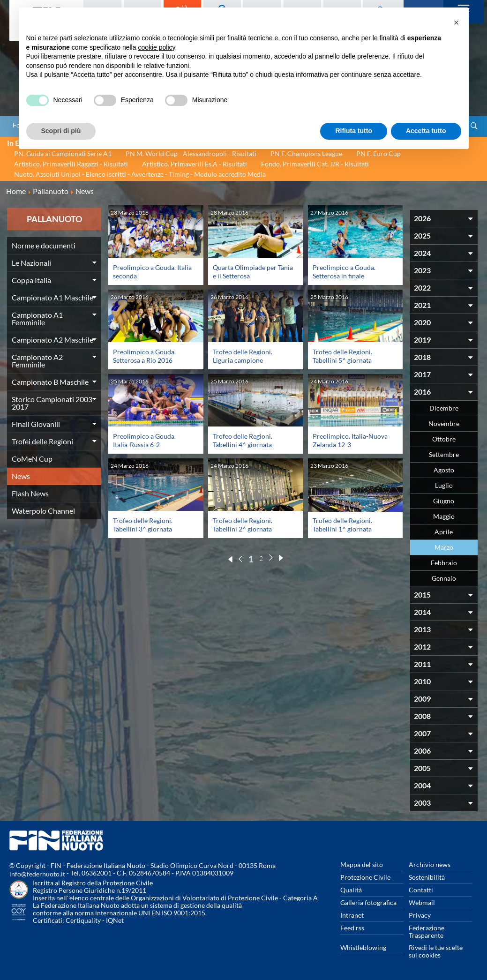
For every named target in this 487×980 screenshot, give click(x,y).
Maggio (444, 516)
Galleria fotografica (368, 902)
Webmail (422, 902)
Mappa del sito (362, 864)
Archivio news (430, 864)
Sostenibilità (427, 877)
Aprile (444, 532)
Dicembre (444, 408)
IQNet (115, 920)
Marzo (444, 547)
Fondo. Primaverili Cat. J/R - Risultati (315, 164)
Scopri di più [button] (61, 131)
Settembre (444, 454)
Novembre (444, 423)
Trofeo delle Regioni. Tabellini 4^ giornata (243, 440)
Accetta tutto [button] (426, 131)
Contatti (421, 890)
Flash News (30, 493)
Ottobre (444, 439)
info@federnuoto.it (37, 874)
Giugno (444, 501)
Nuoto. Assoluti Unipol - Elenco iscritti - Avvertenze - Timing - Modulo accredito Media (140, 174)
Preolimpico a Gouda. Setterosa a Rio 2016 (144, 356)
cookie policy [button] (156, 47)
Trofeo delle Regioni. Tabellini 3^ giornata (143, 525)
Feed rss (352, 928)
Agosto (444, 470)
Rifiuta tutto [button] (354, 131)
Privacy (420, 915)
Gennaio (444, 578)
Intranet (352, 915)
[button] (457, 22)
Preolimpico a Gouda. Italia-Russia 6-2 (144, 440)
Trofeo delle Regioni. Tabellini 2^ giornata (243, 525)
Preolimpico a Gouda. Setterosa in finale (344, 272)
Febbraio (444, 563)
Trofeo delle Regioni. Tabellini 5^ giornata (342, 356)
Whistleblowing (363, 947)
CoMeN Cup (32, 459)
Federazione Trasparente (427, 931)
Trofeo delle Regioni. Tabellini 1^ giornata (342, 525)
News (21, 476)
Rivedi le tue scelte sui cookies (436, 951)
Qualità (351, 890)
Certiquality (83, 920)
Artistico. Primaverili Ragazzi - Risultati (71, 164)
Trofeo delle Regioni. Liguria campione (243, 356)
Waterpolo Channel (43, 511)
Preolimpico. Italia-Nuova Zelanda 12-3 (350, 440)
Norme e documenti (44, 245)
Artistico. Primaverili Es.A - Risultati (195, 164)
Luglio (444, 485)
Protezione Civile (365, 877)
